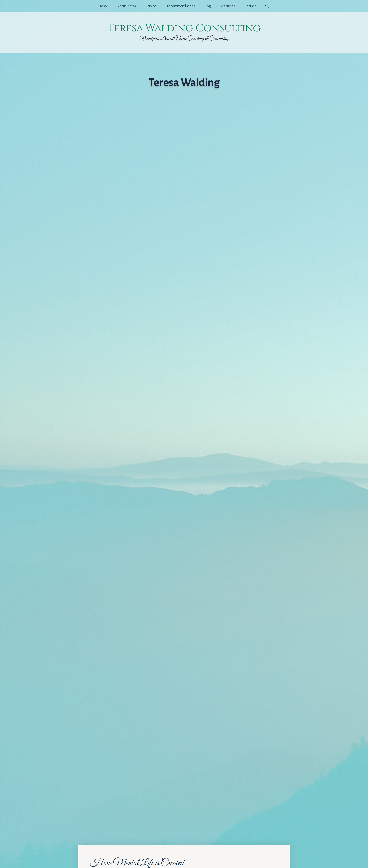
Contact (250, 6)
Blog (207, 6)
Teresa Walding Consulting (184, 28)
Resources (228, 6)
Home (103, 6)
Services (151, 6)
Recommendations (181, 6)
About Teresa (127, 6)
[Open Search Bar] (267, 6)
